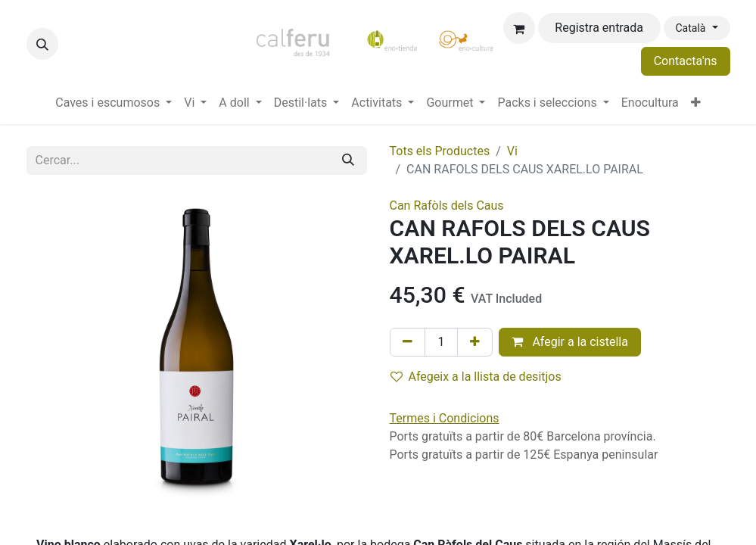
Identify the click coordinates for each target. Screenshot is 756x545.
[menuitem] (114, 103)
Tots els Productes (440, 151)
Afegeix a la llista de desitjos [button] (476, 377)
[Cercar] (348, 160)
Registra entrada (599, 28)
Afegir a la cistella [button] (570, 342)
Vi (512, 151)
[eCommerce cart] (519, 28)
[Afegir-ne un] (475, 342)
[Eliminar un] (408, 342)
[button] (42, 44)
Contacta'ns (686, 61)
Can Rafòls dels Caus (447, 206)
